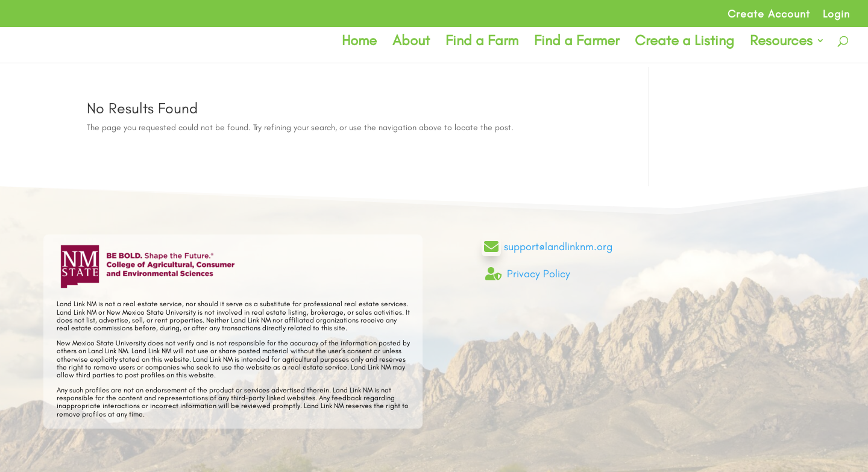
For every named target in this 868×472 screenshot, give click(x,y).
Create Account (769, 14)
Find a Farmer (577, 42)
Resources (781, 42)
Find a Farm (482, 42)
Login (836, 14)
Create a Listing (684, 42)
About (411, 42)
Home (359, 42)
